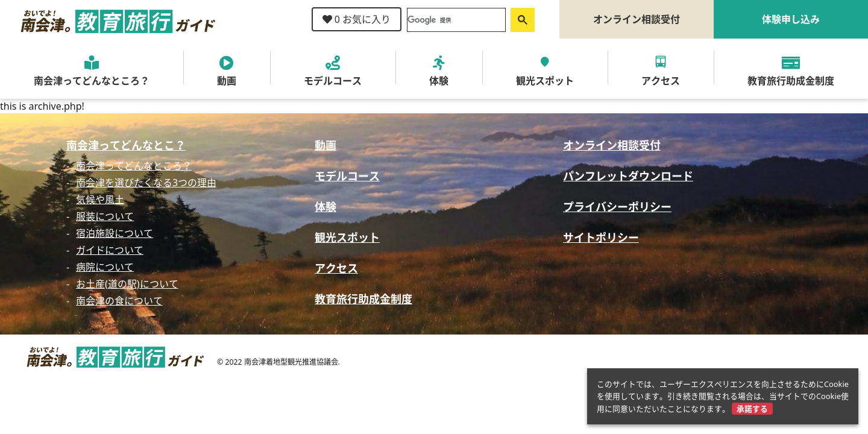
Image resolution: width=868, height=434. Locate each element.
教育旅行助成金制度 (363, 299)
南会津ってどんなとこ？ (126, 145)
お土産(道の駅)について (127, 284)
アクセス (336, 268)
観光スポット (347, 237)
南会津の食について (119, 301)
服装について (105, 216)
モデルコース (347, 176)
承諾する (752, 409)
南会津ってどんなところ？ (134, 166)
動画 (325, 145)
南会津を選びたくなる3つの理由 (146, 183)
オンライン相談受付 (637, 19)
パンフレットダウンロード (628, 176)
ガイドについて (110, 250)
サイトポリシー (601, 237)
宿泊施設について (115, 233)
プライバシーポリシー (617, 207)
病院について (105, 267)
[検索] (455, 20)
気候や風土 (100, 200)
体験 (325, 207)
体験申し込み (791, 19)
